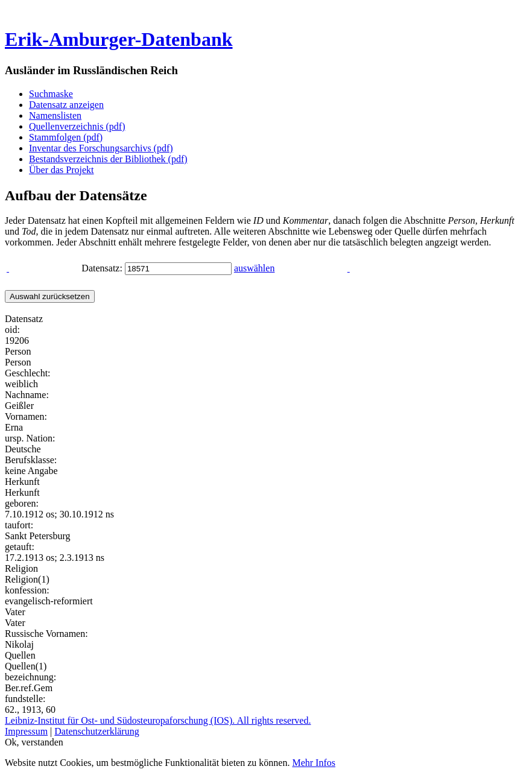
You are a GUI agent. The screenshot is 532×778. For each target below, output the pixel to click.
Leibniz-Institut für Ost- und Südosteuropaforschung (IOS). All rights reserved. (158, 720)
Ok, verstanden (34, 742)
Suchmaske (51, 94)
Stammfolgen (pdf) (66, 137)
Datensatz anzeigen (66, 105)
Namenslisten (55, 115)
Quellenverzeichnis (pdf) (77, 126)
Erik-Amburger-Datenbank (119, 39)
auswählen (255, 268)
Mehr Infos (314, 763)
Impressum (26, 731)
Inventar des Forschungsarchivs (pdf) (101, 148)
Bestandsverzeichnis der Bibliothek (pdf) (108, 159)
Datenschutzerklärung (97, 731)
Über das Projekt (62, 170)
